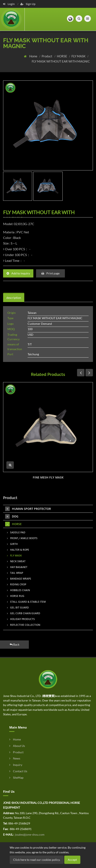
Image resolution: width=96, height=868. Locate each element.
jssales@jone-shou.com (29, 834)
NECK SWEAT (16, 561)
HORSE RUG (16, 596)
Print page (50, 273)
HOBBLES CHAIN (18, 590)
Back (15, 644)
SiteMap (16, 778)
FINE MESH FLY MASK (48, 477)
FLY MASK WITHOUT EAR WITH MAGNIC (61, 61)
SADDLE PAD (16, 532)
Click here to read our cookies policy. (37, 860)
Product (47, 56)
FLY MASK (79, 56)
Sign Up (28, 4)
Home (34, 56)
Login (9, 4)
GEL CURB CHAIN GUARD (24, 613)
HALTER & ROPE (18, 550)
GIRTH (12, 544)
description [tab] (14, 298)
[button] (70, 19)
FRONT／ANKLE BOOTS (22, 538)
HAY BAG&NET (17, 567)
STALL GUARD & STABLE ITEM (26, 602)
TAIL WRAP (15, 573)
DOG (12, 516)
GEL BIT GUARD (18, 608)
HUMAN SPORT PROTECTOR (28, 509)
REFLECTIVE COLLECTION (24, 625)
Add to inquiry (18, 273)
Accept (72, 860)
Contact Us (18, 771)
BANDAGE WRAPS (19, 579)
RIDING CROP (17, 584)
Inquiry (16, 765)
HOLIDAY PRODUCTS (21, 619)
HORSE (62, 56)
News (15, 758)
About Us (17, 746)
